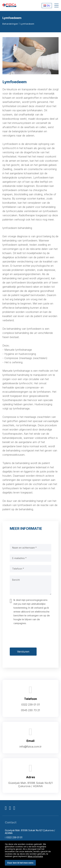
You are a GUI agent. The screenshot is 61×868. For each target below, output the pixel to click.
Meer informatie (35, 856)
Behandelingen (10, 24)
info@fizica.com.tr (31, 747)
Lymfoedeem (27, 24)
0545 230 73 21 (30, 710)
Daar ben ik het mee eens (20, 863)
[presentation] (34, 636)
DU (47, 6)
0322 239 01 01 (31, 705)
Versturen (23, 652)
